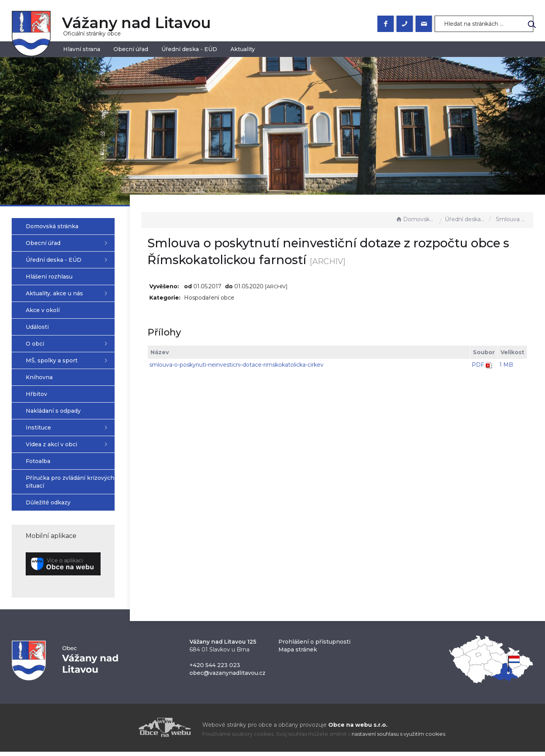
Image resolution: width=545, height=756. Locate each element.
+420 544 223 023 (215, 669)
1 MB (506, 365)
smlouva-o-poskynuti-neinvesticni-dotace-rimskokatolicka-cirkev (251, 365)
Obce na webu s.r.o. (358, 729)
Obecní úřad (131, 49)
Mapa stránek (298, 654)
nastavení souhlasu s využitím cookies (398, 738)
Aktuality (243, 49)
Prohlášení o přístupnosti (314, 646)
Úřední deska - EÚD (189, 49)
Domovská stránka (416, 219)
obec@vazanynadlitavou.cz (227, 677)
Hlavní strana (82, 49)
